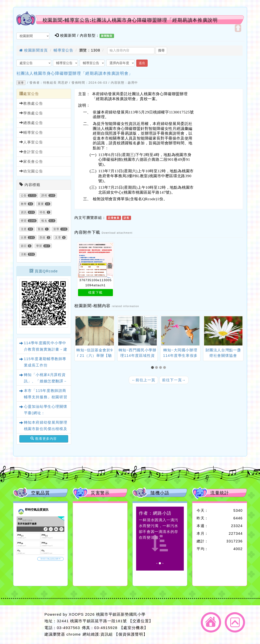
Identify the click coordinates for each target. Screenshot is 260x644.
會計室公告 (31, 152)
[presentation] (79, 332)
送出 (142, 63)
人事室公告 (31, 142)
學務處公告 (31, 113)
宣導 (21, 83)
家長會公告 (31, 161)
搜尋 (161, 50)
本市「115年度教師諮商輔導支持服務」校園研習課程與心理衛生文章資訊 (46, 397)
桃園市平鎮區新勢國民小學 (121, 614)
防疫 (43, 238)
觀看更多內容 (44, 439)
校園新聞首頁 (34, 50)
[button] (153, 368)
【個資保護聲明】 (131, 634)
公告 (24, 195)
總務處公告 (31, 123)
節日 (24, 246)
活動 (24, 254)
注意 (24, 229)
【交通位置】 (141, 621)
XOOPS (76, 614)
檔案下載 (95, 292)
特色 (43, 212)
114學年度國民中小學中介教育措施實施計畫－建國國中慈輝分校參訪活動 (46, 349)
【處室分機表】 (134, 628)
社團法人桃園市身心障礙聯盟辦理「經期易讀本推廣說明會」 (75, 73)
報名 (44, 221)
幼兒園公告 (31, 171)
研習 (24, 221)
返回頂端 (235, 622)
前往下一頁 (174, 380)
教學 (24, 204)
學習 (39, 246)
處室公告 (29, 94)
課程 (44, 195)
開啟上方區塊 (238, 28)
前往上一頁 (143, 380)
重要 (41, 204)
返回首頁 (211, 622)
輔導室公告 (63, 50)
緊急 (41, 229)
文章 (58, 238)
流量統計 (220, 493)
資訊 (24, 212)
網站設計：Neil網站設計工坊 (28, 625)
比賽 (24, 238)
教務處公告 (31, 103)
